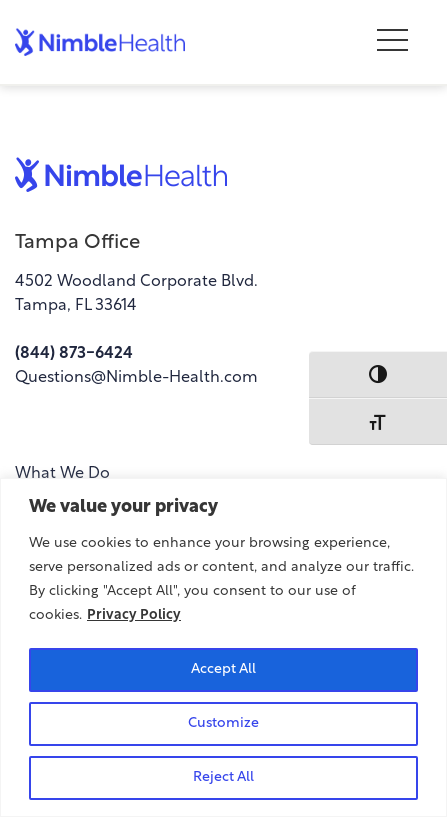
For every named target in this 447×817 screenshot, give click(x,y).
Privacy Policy (134, 615)
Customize (223, 723)
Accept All (223, 669)
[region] (223, 647)
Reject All (223, 777)
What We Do (62, 474)
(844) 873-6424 (74, 354)
